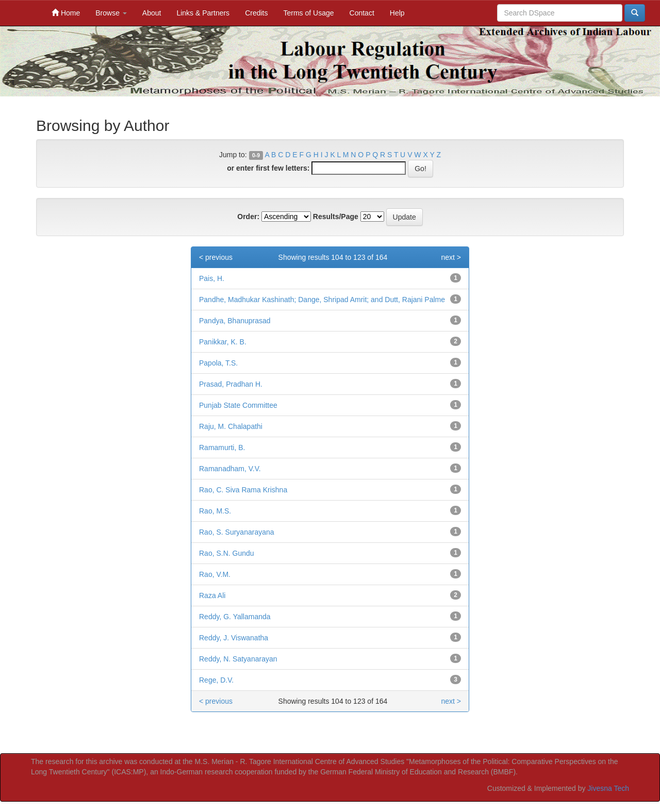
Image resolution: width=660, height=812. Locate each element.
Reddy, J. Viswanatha (234, 638)
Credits (256, 13)
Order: (248, 217)
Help (397, 13)
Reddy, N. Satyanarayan (238, 659)
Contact (362, 13)
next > (451, 257)
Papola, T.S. (218, 363)
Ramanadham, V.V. (230, 469)
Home (66, 13)
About (152, 13)
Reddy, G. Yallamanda (235, 617)
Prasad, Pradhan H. (231, 384)
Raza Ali (212, 595)
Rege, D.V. (216, 680)
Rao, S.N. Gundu (227, 553)
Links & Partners (203, 13)
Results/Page (336, 217)
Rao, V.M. (215, 574)
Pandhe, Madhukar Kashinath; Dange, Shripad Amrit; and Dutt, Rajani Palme (322, 300)
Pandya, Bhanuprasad (235, 321)
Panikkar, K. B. (223, 342)
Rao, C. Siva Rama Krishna (243, 490)
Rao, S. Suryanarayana (237, 532)
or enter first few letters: (268, 168)
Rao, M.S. (215, 511)
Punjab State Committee (238, 405)
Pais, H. (212, 278)
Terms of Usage (308, 13)
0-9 (256, 155)
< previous (216, 257)
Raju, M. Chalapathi (231, 426)
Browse (111, 13)
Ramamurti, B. (222, 448)
